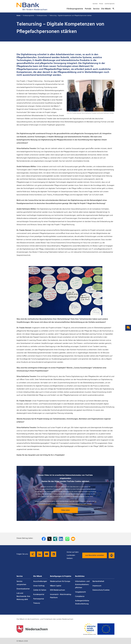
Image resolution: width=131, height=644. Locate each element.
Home (18, 16)
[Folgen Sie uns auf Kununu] (54, 554)
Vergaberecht (80, 592)
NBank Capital (56, 586)
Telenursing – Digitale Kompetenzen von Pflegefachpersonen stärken (70, 16)
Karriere (95, 4)
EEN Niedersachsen (58, 590)
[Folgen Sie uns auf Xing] (33, 554)
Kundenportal (39, 594)
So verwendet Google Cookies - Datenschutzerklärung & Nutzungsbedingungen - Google (68, 503)
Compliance (80, 596)
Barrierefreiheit (98, 581)
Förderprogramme (75, 9)
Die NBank (106, 9)
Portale (88, 9)
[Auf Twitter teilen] (49, 539)
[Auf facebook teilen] (44, 539)
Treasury (37, 603)
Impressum (97, 586)
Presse (101, 4)
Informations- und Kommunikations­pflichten (82, 585)
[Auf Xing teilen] (55, 539)
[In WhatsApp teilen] (67, 539)
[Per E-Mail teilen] (73, 539)
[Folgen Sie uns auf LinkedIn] (40, 554)
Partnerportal (39, 599)
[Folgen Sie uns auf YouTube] (47, 554)
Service (96, 9)
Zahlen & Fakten (40, 590)
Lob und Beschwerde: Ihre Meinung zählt (23, 596)
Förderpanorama (42, 16)
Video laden (65, 510)
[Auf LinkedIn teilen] (61, 539)
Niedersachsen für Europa (60, 581)
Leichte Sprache (110, 4)
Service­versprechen (21, 583)
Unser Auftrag (39, 586)
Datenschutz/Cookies (101, 590)
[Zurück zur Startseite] (32, 10)
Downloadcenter (23, 589)
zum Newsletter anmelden (95, 555)
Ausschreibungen (40, 581)
